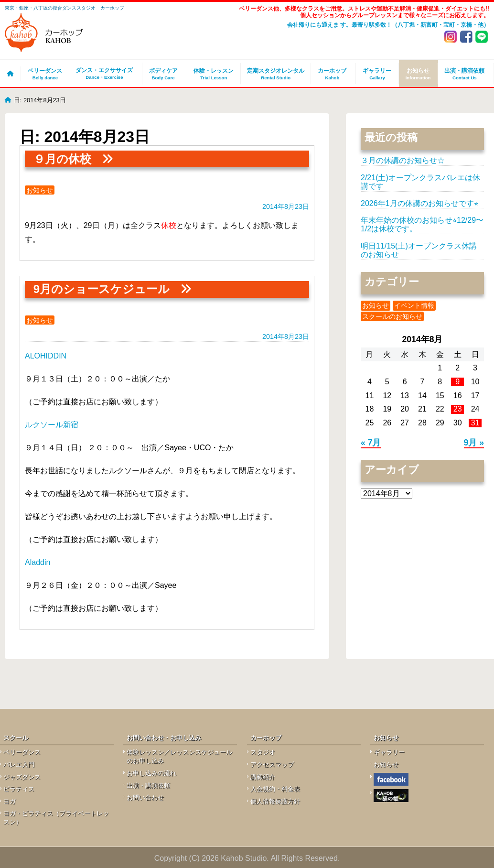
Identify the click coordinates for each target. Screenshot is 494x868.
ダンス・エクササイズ (104, 74)
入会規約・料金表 (275, 789)
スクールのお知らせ (392, 316)
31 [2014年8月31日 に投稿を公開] (475, 423)
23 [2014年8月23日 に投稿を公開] (458, 409)
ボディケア (163, 74)
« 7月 (371, 443)
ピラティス (19, 789)
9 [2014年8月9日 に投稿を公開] (457, 382)
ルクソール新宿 (52, 425)
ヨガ (10, 801)
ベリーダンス (45, 74)
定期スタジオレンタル (276, 74)
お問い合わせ (145, 797)
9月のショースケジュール (102, 289)
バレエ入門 (19, 765)
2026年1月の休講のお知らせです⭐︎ (419, 203)
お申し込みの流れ (151, 773)
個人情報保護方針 (275, 801)
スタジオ (263, 752)
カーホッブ (332, 74)
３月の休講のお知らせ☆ (403, 160)
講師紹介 (263, 777)
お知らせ (418, 74)
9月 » (474, 443)
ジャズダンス (22, 777)
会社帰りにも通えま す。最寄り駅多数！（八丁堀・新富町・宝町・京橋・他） (388, 25)
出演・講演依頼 (465, 74)
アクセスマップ (272, 765)
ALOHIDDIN (46, 356)
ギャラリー (377, 74)
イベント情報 (414, 305)
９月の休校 (62, 159)
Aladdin (38, 562)
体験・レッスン (214, 74)
